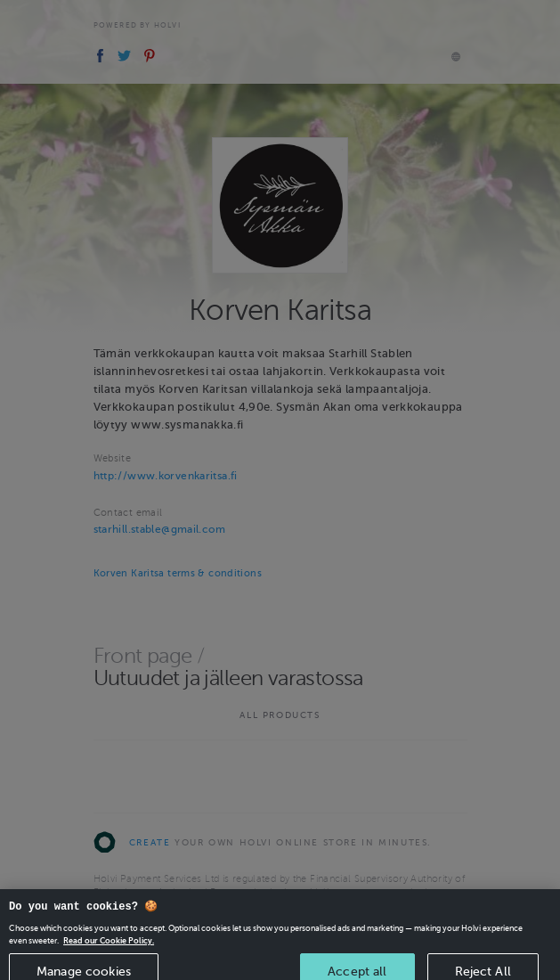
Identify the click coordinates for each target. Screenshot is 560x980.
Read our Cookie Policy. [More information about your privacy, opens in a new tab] (109, 950)
